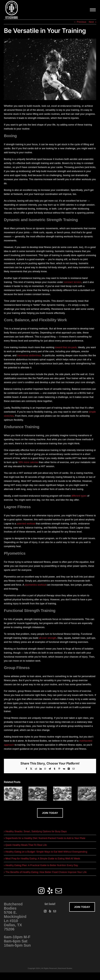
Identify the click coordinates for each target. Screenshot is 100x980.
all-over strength (48, 638)
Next (91, 22)
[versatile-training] (50, 69)
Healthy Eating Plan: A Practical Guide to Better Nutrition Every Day (42, 865)
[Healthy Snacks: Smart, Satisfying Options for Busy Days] (13, 788)
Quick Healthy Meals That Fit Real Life (26, 845)
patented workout (26, 524)
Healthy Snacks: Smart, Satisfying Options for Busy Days (36, 831)
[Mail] (59, 891)
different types (79, 496)
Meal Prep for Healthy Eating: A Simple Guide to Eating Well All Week (43, 859)
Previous (81, 22)
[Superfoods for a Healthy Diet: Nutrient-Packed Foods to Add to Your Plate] (38, 788)
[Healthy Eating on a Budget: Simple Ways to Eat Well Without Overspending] (87, 788)
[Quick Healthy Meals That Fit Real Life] (62, 788)
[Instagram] (41, 891)
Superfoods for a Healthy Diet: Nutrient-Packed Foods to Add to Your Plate (45, 838)
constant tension (73, 282)
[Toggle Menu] (93, 10)
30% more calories (28, 462)
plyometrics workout (35, 585)
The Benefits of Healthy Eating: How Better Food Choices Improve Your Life (46, 872)
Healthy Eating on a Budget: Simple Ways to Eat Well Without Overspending (46, 852)
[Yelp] (50, 891)
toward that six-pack (66, 347)
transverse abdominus (29, 355)
